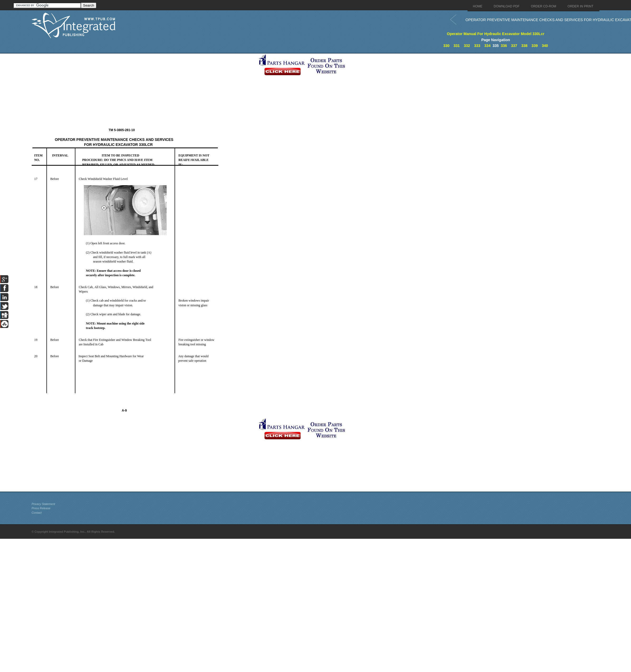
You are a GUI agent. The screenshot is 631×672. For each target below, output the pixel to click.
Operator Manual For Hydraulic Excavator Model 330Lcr (496, 34)
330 (446, 46)
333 (477, 46)
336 (504, 46)
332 (467, 46)
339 (535, 46)
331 (457, 46)
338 (524, 46)
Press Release (41, 508)
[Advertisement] (144, 90)
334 (487, 46)
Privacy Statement (43, 504)
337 (514, 46)
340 (545, 46)
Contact (37, 513)
